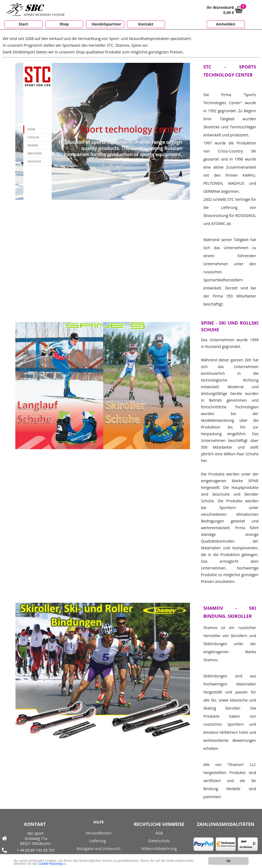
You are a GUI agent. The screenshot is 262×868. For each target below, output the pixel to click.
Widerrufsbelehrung (159, 849)
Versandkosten (98, 833)
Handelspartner (106, 24)
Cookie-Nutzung (50, 865)
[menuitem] (22, 24)
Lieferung (98, 841)
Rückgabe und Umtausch (98, 849)
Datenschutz (159, 841)
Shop (64, 24)
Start (23, 24)
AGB (159, 833)
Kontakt (146, 24)
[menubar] (83, 25)
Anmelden (226, 24)
